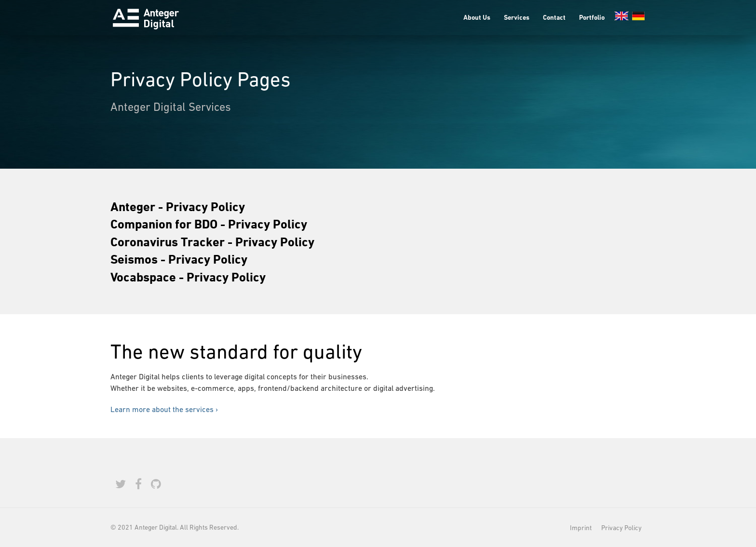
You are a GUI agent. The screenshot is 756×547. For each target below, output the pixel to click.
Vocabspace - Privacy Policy (188, 277)
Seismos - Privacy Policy (179, 259)
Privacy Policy (621, 528)
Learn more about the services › (164, 409)
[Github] (156, 484)
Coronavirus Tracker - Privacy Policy (212, 241)
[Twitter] (121, 484)
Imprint (581, 528)
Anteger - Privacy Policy (178, 206)
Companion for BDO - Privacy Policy (209, 224)
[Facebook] (138, 484)
